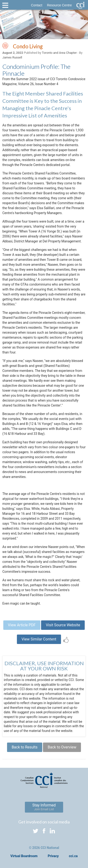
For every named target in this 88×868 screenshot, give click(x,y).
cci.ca (73, 856)
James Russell (12, 57)
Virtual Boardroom (24, 856)
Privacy (53, 856)
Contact (37, 5)
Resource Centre (59, 5)
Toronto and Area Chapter (59, 53)
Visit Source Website (63, 625)
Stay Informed (44, 807)
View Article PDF (22, 625)
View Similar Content (39, 639)
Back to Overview (62, 747)
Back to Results (25, 747)
